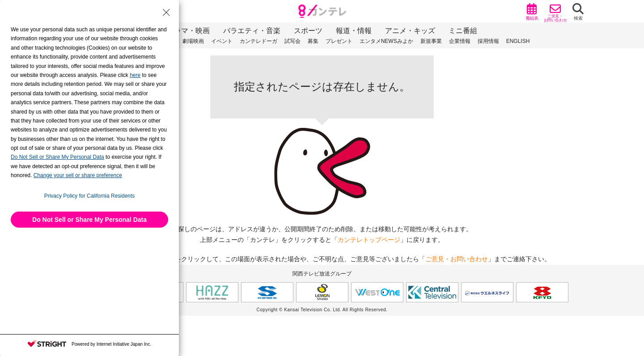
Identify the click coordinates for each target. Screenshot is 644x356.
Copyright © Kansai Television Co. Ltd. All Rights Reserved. (322, 310)
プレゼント (339, 41)
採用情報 (488, 41)
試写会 (292, 41)
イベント (222, 41)
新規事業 (431, 41)
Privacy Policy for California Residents (90, 196)
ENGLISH (518, 41)
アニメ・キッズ (410, 31)
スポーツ (308, 31)
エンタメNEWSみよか (386, 41)
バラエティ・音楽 (252, 31)
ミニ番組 (463, 31)
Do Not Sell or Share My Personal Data (89, 220)
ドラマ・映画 (188, 31)
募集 (313, 41)
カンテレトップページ (369, 240)
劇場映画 (193, 41)
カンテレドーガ (258, 41)
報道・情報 (354, 31)
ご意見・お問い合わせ (457, 259)
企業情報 (460, 41)
